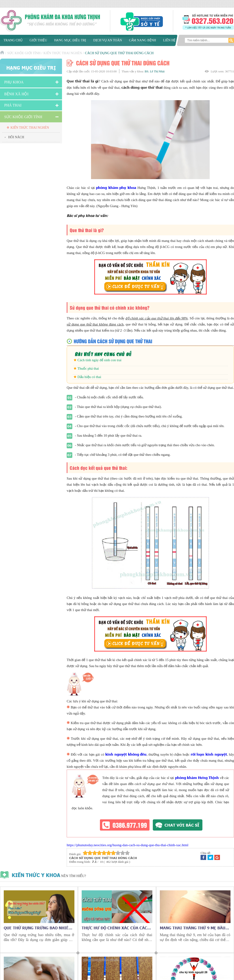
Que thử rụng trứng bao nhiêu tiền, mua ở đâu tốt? (38, 928)
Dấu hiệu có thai (89, 377)
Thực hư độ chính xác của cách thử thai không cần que (116, 928)
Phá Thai (13, 105)
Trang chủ (13, 40)
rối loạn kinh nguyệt (209, 754)
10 (127, 853)
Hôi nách (16, 137)
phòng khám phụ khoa (116, 187)
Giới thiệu (38, 40)
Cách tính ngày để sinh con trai (99, 360)
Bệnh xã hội (16, 94)
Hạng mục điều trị (70, 40)
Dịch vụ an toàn (108, 40)
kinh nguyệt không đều (126, 754)
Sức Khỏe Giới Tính (24, 53)
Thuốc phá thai (88, 368)
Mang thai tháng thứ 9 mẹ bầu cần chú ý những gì (193, 928)
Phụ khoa (14, 82)
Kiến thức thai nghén (63, 53)
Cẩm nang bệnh (143, 40)
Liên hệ (169, 40)
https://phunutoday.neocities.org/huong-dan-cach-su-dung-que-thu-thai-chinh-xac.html (128, 845)
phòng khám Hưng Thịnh (197, 777)
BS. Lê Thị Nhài (155, 71)
